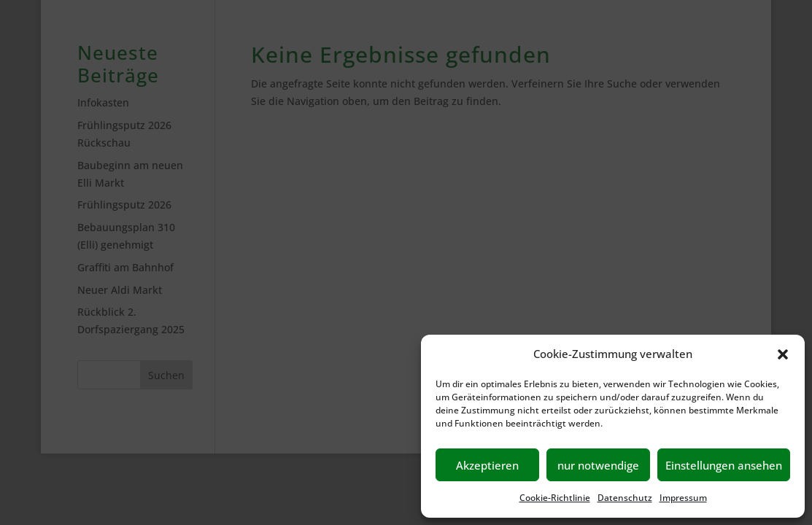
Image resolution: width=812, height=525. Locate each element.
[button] (783, 354)
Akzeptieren (487, 465)
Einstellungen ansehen (724, 465)
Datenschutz (625, 498)
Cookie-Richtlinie (555, 498)
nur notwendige (598, 465)
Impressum (683, 498)
